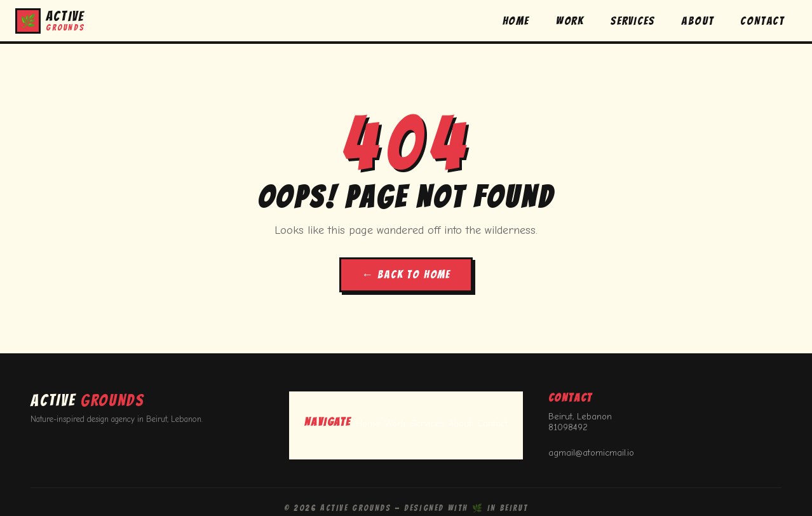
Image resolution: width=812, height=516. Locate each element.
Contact (492, 424)
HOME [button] (516, 21)
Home (368, 424)
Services (427, 424)
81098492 (568, 427)
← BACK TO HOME (406, 274)
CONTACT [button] (762, 21)
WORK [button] (570, 21)
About (460, 424)
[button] (50, 21)
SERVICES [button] (633, 21)
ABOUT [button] (697, 21)
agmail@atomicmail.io (591, 453)
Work (395, 424)
